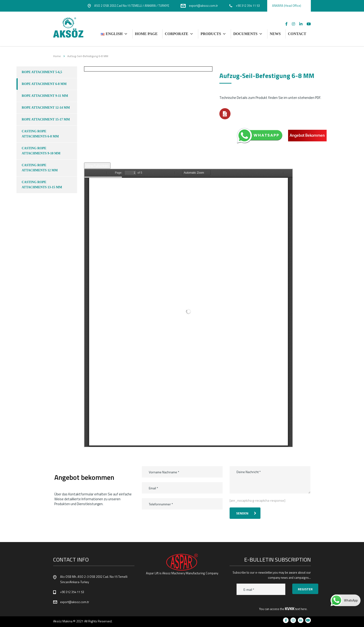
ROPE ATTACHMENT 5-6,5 (42, 72)
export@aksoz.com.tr (75, 602)
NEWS (275, 34)
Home (57, 56)
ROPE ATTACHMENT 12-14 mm (46, 108)
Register (305, 589)
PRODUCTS (213, 34)
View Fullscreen (97, 166)
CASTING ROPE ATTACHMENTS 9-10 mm (41, 151)
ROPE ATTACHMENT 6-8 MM (44, 84)
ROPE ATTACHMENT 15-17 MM (46, 119)
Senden (246, 513)
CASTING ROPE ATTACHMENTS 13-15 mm (42, 185)
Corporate (179, 34)
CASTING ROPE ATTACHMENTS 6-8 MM (40, 134)
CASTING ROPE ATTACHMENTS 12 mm (40, 168)
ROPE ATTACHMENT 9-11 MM (45, 96)
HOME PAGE (146, 34)
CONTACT (297, 34)
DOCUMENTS (248, 34)
